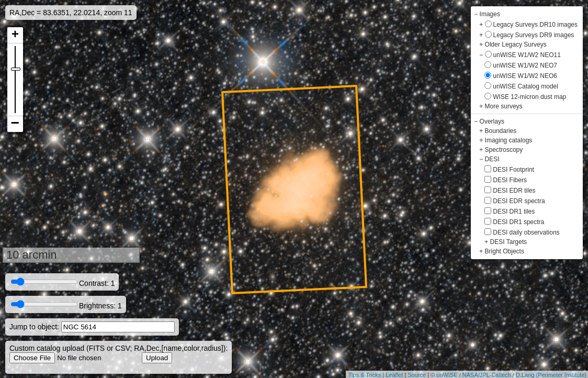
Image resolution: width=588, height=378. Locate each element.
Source (417, 375)
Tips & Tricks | (367, 375)
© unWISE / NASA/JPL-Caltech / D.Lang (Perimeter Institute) (508, 375)
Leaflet (394, 375)
